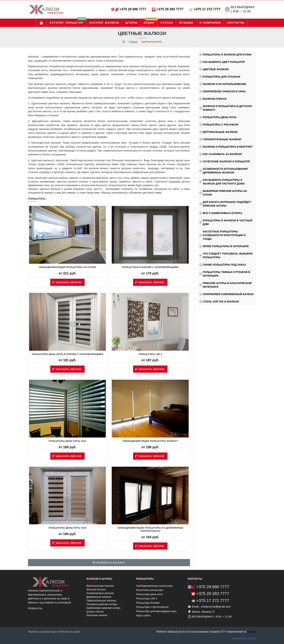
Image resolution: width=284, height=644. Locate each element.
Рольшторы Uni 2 (150, 354)
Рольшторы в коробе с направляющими (150, 267)
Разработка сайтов (244, 638)
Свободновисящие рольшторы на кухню (68, 267)
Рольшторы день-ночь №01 (67, 441)
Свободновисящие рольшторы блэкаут (150, 441)
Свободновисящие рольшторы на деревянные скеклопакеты (150, 529)
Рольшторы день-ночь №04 (67, 528)
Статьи (133, 42)
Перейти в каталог (111, 563)
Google (252, 632)
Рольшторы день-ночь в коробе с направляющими (67, 354)
